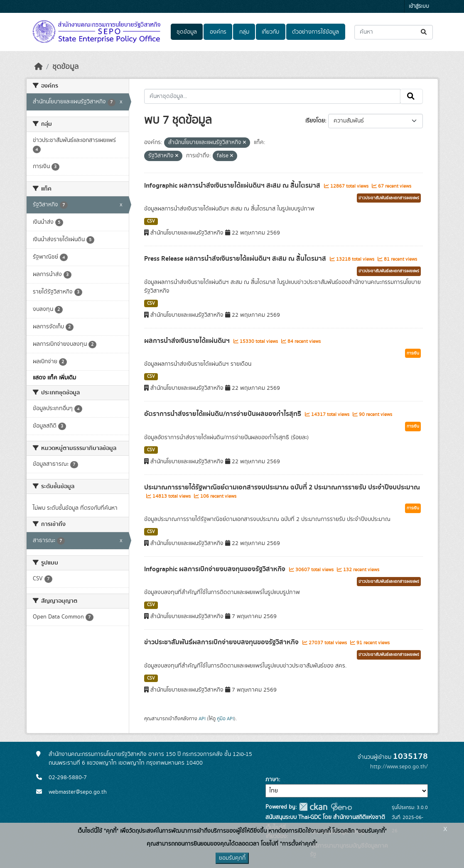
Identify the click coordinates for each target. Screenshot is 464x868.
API (202, 719)
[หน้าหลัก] (39, 67)
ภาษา (272, 780)
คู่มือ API (225, 719)
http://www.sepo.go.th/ (399, 767)
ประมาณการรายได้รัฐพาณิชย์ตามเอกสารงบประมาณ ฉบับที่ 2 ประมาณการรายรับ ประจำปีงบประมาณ (282, 487)
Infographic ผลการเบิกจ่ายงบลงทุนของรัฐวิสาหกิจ (216, 569)
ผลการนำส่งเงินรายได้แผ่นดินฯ (188, 341)
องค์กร (218, 32)
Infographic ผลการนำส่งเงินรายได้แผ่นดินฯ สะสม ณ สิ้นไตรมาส (233, 186)
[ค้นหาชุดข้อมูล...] (394, 32)
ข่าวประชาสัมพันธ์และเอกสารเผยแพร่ (389, 198)
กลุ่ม (244, 32)
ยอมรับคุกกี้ (232, 858)
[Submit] (424, 32)
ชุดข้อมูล (187, 32)
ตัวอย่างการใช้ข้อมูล (315, 32)
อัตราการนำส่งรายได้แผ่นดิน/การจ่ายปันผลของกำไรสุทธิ (223, 414)
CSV (151, 221)
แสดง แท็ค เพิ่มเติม (54, 378)
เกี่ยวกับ (270, 32)
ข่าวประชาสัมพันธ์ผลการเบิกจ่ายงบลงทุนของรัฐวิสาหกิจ (222, 642)
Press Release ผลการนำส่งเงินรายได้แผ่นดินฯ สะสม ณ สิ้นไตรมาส (236, 259)
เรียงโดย (315, 121)
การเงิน (413, 353)
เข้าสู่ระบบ (419, 6)
